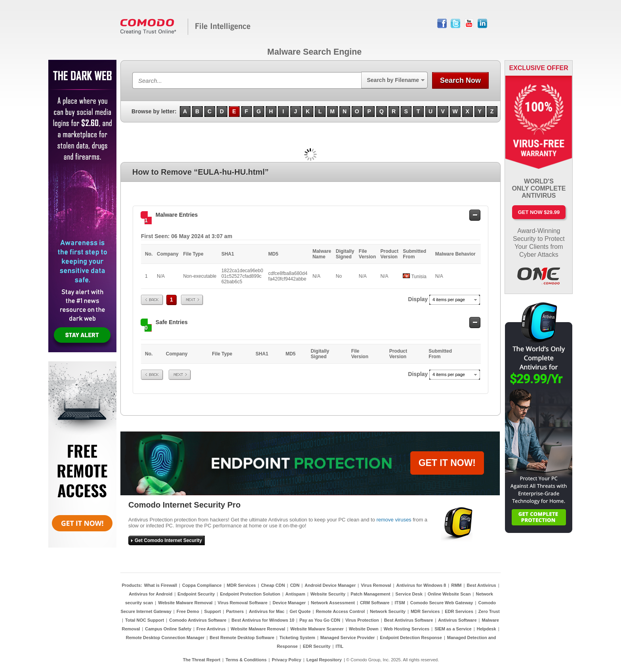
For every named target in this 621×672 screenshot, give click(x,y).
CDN (295, 585)
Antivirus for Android (150, 594)
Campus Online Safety (168, 629)
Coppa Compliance (202, 585)
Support (213, 611)
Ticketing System (297, 638)
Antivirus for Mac (267, 611)
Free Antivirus (211, 629)
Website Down (364, 629)
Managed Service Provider (348, 638)
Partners (235, 611)
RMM (456, 585)
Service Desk (409, 594)
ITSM (400, 603)
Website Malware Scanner (317, 629)
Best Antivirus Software (409, 620)
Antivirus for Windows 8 (421, 585)
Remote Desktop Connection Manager (165, 638)
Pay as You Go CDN (320, 620)
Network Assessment (333, 603)
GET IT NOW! (447, 463)
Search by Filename (393, 80)
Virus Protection (362, 620)
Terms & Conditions (246, 660)
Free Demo (188, 611)
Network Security (388, 611)
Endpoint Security (196, 594)
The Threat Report (202, 660)
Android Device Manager (330, 585)
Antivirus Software (457, 620)
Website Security (328, 594)
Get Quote (300, 611)
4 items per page (449, 300)
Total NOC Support (145, 620)
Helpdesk (487, 629)
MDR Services (241, 585)
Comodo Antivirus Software (198, 620)
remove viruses (394, 520)
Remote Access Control (340, 611)
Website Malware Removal (185, 603)
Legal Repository (324, 660)
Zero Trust (489, 611)
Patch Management (370, 594)
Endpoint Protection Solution (250, 594)
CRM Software (375, 603)
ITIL (339, 646)
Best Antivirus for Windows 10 (263, 620)
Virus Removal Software (243, 603)
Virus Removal (376, 585)
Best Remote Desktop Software (242, 638)
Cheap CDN (273, 585)
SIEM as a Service (453, 629)
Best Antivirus (481, 585)
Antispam (295, 594)
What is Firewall (161, 585)
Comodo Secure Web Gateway (442, 603)
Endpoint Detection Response (411, 638)
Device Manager (289, 603)
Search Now (460, 80)
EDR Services (459, 611)
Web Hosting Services (407, 629)
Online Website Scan (449, 594)
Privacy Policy (287, 660)
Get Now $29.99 (539, 212)
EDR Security (317, 646)
